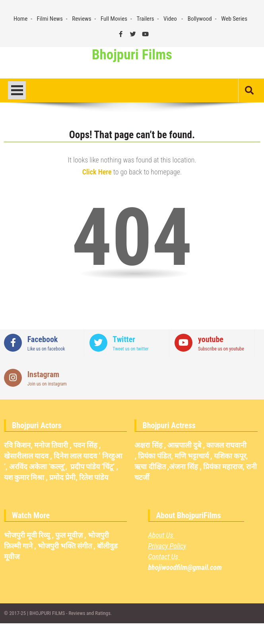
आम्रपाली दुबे (184, 445)
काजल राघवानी (226, 445)
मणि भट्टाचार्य (192, 456)
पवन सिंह (85, 445)
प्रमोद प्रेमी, (63, 477)
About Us (161, 535)
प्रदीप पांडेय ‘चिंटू (92, 467)
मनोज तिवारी (51, 445)
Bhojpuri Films (132, 55)
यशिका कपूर (230, 456)
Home (20, 19)
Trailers (146, 19)
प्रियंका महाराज (223, 467)
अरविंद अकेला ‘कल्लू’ (37, 467)
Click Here (97, 172)
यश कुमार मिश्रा (24, 477)
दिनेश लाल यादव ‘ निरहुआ (88, 456)
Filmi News (50, 19)
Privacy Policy (167, 546)
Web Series (234, 19)
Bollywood (200, 19)
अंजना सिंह (183, 467)
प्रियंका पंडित (154, 456)
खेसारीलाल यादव (26, 456)
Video (170, 19)
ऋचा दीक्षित (150, 467)
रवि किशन (17, 445)
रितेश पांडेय (94, 477)
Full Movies (114, 19)
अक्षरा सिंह (148, 445)
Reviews (82, 19)
